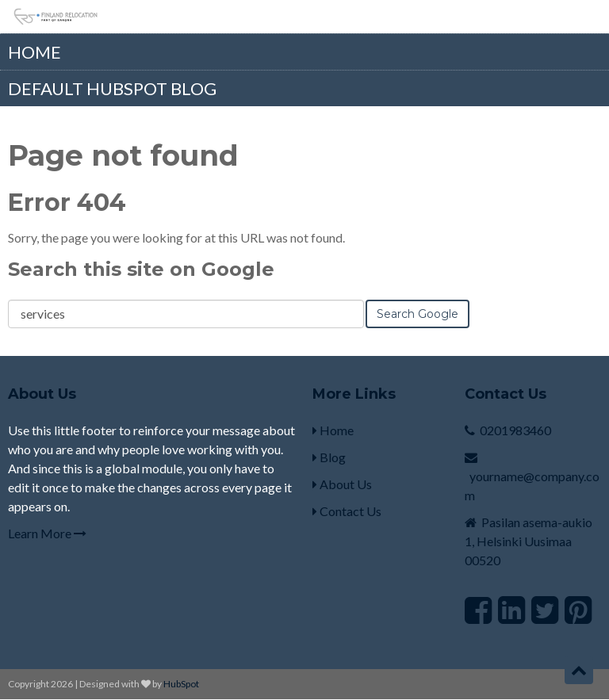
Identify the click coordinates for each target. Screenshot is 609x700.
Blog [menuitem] (329, 457)
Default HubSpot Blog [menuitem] (112, 88)
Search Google (417, 314)
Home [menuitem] (34, 52)
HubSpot (181, 684)
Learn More (47, 533)
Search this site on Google (141, 269)
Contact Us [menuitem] (347, 511)
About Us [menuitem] (342, 484)
